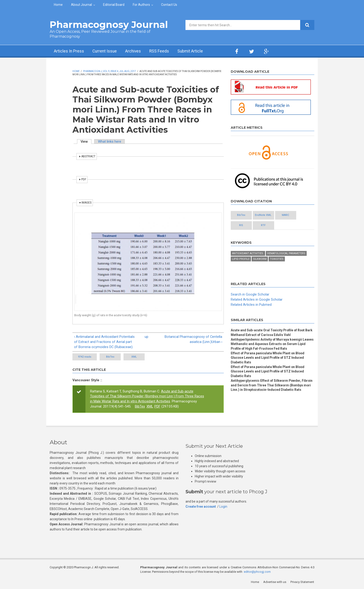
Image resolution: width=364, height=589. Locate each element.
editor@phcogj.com (257, 572)
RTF (268, 225)
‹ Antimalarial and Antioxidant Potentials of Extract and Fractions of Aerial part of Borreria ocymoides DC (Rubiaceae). (104, 342)
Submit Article (192, 51)
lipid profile (241, 259)
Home (58, 5)
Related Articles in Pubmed (251, 305)
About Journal (81, 5)
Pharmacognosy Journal (109, 25)
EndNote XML (268, 215)
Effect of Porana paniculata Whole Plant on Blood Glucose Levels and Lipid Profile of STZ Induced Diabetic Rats (268, 358)
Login (224, 507)
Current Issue (105, 51)
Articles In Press (69, 51)
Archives (134, 51)
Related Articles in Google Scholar (257, 299)
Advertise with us (275, 582)
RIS (243, 225)
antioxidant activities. (248, 254)
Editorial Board (114, 5)
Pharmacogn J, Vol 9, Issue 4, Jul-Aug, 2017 (110, 71)
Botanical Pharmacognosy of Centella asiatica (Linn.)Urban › (193, 339)
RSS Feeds (161, 51)
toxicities (277, 259)
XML (139, 357)
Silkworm (260, 259)
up (146, 337)
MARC (293, 215)
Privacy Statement (302, 582)
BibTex (112, 357)
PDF (158, 407)
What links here (110, 141)
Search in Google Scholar (250, 295)
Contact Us (169, 5)
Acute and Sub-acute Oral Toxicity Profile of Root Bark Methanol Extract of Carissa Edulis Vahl (272, 333)
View (86, 141)
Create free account (201, 507)
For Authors (141, 5)
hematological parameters (286, 254)
